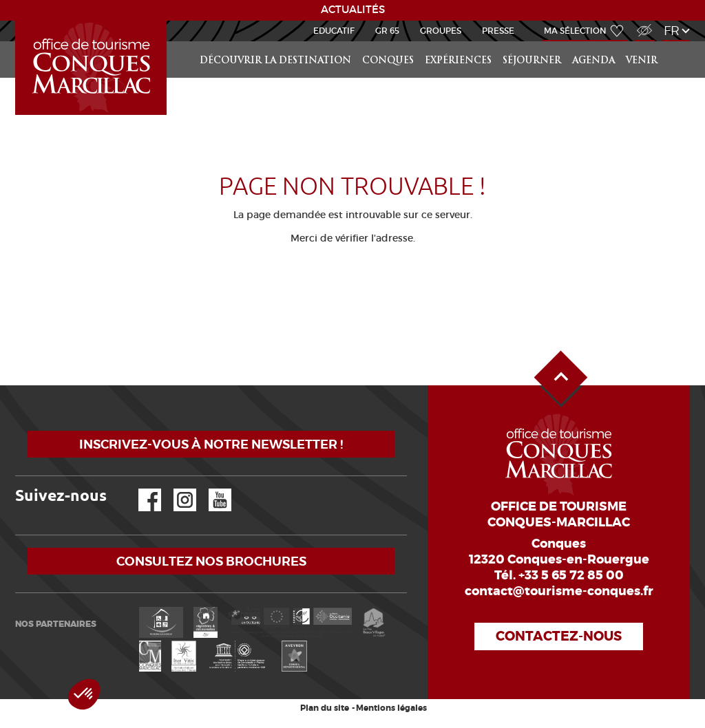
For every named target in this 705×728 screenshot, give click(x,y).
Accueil (17, 21)
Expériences (458, 61)
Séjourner (532, 61)
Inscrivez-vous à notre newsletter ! (211, 444)
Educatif (334, 31)
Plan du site (325, 708)
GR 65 (387, 31)
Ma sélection (575, 31)
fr (672, 31)
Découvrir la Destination (275, 61)
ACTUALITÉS (353, 10)
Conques (388, 61)
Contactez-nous (559, 636)
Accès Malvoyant (641, 23)
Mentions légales (391, 708)
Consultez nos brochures (211, 561)
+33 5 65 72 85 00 (571, 575)
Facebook (141, 489)
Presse (498, 31)
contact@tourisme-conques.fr (559, 591)
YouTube (211, 489)
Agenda (593, 61)
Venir (642, 61)
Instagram (175, 489)
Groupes (441, 31)
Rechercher (677, 42)
